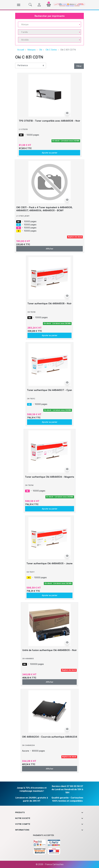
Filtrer (79, 66)
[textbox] (48, 24)
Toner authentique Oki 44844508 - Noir (49, 303)
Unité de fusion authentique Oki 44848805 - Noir (49, 650)
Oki (41, 50)
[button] (30, 5)
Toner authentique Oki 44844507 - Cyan (49, 390)
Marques (32, 50)
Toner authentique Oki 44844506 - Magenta (50, 477)
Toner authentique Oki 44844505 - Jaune (49, 563)
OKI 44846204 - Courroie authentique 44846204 (50, 737)
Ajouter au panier (50, 153)
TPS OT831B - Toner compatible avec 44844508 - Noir (49, 121)
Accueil (21, 50)
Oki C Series (51, 50)
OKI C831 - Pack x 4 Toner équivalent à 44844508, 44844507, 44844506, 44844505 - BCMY (44, 209)
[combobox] (49, 24)
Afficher (49, 249)
